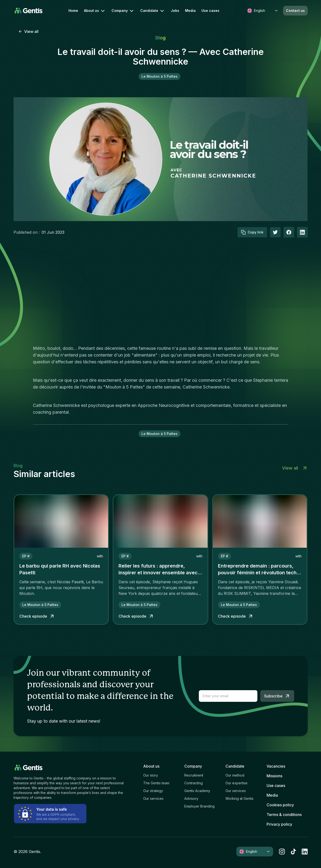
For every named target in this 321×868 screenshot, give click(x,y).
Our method (235, 775)
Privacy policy (279, 824)
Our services (153, 798)
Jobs (175, 11)
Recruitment (194, 775)
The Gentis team (156, 783)
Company (123, 11)
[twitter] (275, 232)
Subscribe (277, 696)
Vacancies (276, 766)
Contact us (295, 11)
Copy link (252, 232)
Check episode (37, 616)
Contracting (194, 783)
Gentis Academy (197, 791)
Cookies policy (280, 805)
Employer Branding (199, 806)
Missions (274, 776)
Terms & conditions (284, 815)
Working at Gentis (239, 798)
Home (73, 11)
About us (95, 11)
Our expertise (236, 783)
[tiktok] (293, 852)
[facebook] (289, 232)
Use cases (210, 11)
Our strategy (153, 791)
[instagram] (282, 852)
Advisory (191, 798)
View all (28, 31)
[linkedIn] (302, 232)
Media (190, 11)
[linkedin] (305, 852)
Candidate (153, 11)
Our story (151, 775)
